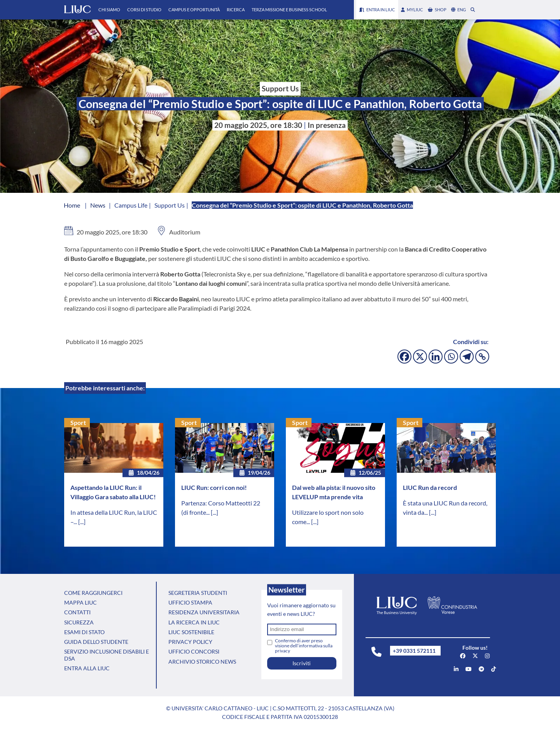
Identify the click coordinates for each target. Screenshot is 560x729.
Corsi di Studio (144, 10)
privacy (283, 651)
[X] (420, 357)
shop (437, 10)
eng (458, 10)
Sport (78, 422)
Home (72, 205)
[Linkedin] (436, 357)
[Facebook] (404, 357)
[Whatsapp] (451, 357)
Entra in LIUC (377, 10)
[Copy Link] (482, 357)
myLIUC (412, 10)
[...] (82, 522)
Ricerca (236, 10)
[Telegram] (467, 357)
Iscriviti (302, 663)
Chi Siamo (109, 10)
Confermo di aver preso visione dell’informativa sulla (304, 646)
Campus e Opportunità (194, 10)
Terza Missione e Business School (289, 10)
